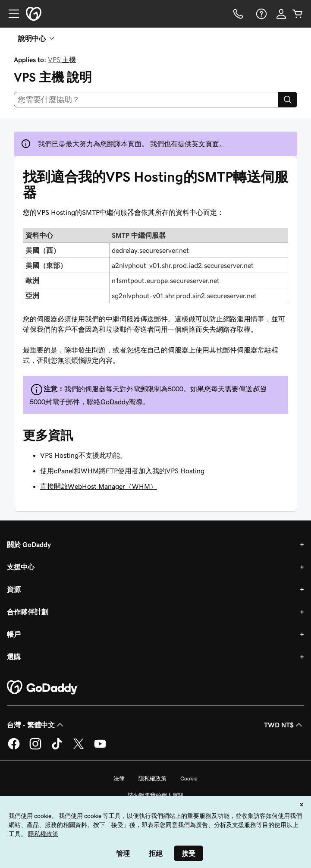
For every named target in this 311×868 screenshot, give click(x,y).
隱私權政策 (152, 778)
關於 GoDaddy (29, 544)
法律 (119, 778)
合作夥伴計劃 (28, 612)
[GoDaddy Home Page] (43, 688)
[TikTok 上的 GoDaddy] (57, 748)
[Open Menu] (10, 14)
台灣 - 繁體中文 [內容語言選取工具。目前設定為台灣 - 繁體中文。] (36, 725)
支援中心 (21, 567)
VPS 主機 (62, 60)
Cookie (189, 778)
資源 (14, 589)
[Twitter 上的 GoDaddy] (79, 748)
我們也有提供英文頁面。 (188, 144)
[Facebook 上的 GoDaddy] (14, 748)
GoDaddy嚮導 (122, 402)
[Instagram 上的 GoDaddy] (35, 748)
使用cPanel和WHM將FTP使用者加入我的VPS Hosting (122, 471)
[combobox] (146, 100)
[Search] (288, 100)
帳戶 (14, 634)
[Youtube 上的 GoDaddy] (100, 748)
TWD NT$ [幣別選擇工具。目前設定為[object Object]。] (284, 725)
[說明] (261, 14)
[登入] (281, 14)
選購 (14, 657)
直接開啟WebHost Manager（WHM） (99, 486)
